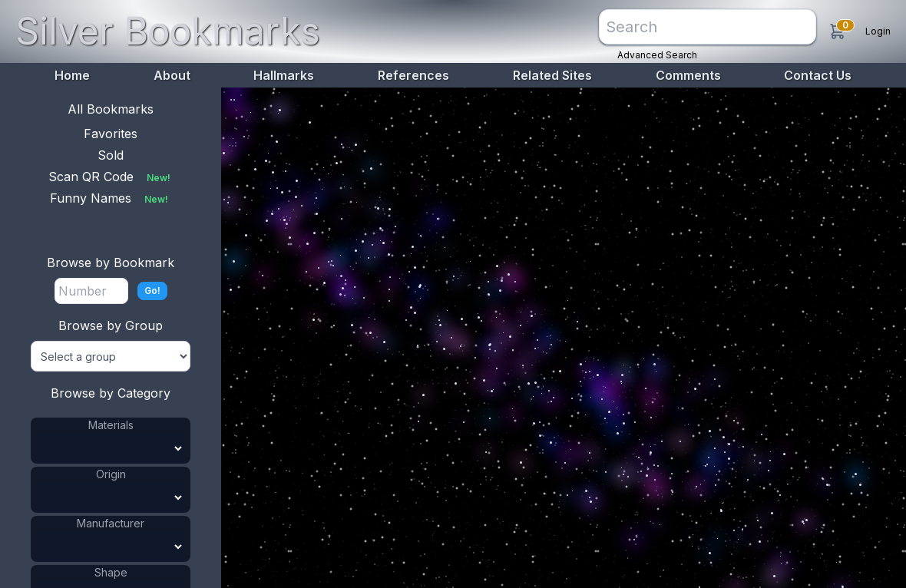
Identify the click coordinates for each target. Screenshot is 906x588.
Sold (111, 155)
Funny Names (111, 198)
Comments (688, 75)
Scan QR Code (111, 177)
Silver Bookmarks (168, 31)
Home (72, 75)
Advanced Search (657, 55)
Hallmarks (284, 75)
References (413, 75)
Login (878, 31)
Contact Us (818, 75)
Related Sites (552, 75)
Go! (152, 291)
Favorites (111, 134)
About (172, 75)
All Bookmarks (111, 109)
